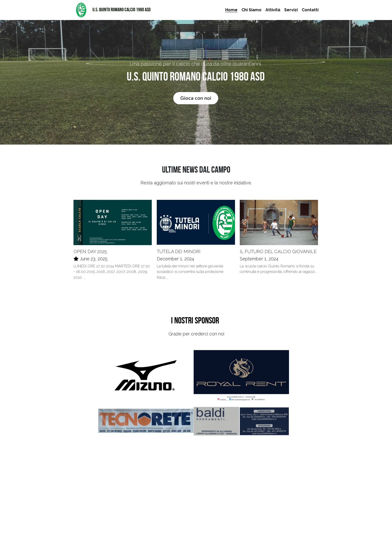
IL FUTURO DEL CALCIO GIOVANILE (278, 252)
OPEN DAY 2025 (90, 252)
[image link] (81, 10)
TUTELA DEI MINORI (179, 252)
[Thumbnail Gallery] (146, 377)
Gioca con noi (196, 98)
